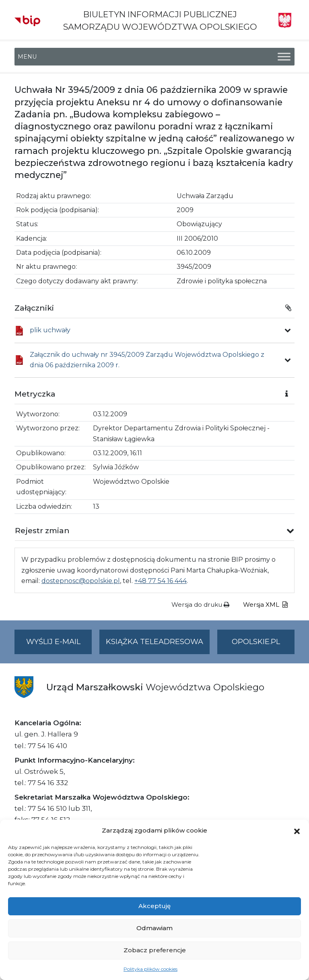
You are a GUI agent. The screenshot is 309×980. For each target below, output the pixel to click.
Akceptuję (154, 906)
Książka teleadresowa (154, 642)
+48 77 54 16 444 (161, 581)
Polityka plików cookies (150, 969)
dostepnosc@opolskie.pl (81, 581)
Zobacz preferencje (155, 950)
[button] (297, 831)
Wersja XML (265, 605)
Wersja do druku (200, 605)
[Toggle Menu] (284, 57)
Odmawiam (154, 928)
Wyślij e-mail (59, 645)
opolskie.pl (256, 642)
